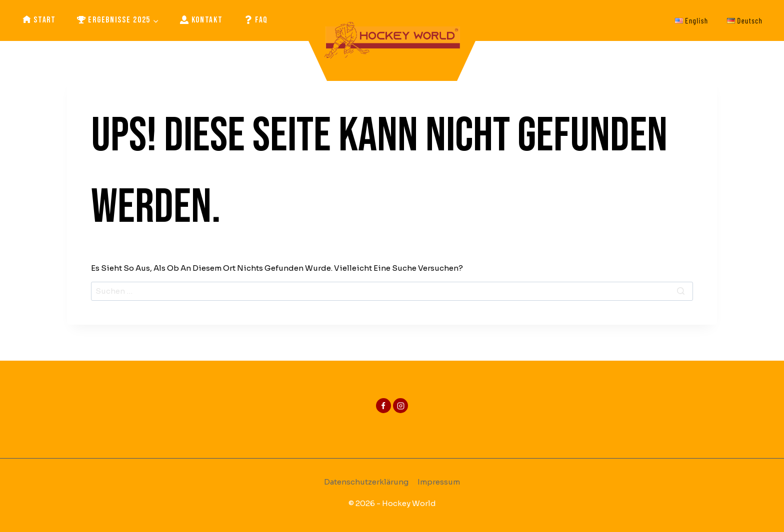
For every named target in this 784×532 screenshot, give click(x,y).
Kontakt (201, 20)
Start (39, 20)
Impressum (439, 482)
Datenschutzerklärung (366, 482)
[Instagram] (400, 406)
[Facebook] (383, 406)
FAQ (256, 20)
